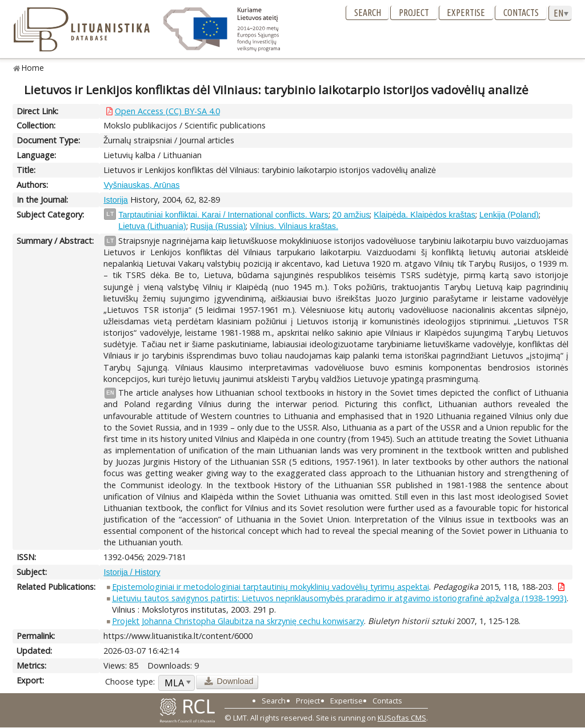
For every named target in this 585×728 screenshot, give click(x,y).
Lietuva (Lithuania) (152, 226)
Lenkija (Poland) (509, 215)
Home (33, 68)
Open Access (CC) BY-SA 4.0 (167, 111)
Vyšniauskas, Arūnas (141, 185)
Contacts (521, 13)
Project (414, 13)
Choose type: (130, 681)
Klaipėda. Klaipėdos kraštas (424, 215)
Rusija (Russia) (218, 226)
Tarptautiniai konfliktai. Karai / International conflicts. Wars (223, 215)
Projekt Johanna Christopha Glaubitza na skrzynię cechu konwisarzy (238, 621)
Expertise (466, 13)
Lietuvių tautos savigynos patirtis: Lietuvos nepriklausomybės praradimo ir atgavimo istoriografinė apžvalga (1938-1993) (339, 598)
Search (368, 13)
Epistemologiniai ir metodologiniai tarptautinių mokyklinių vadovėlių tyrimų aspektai (271, 587)
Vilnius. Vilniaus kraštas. (294, 226)
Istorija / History (132, 572)
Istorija (115, 200)
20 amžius (351, 215)
